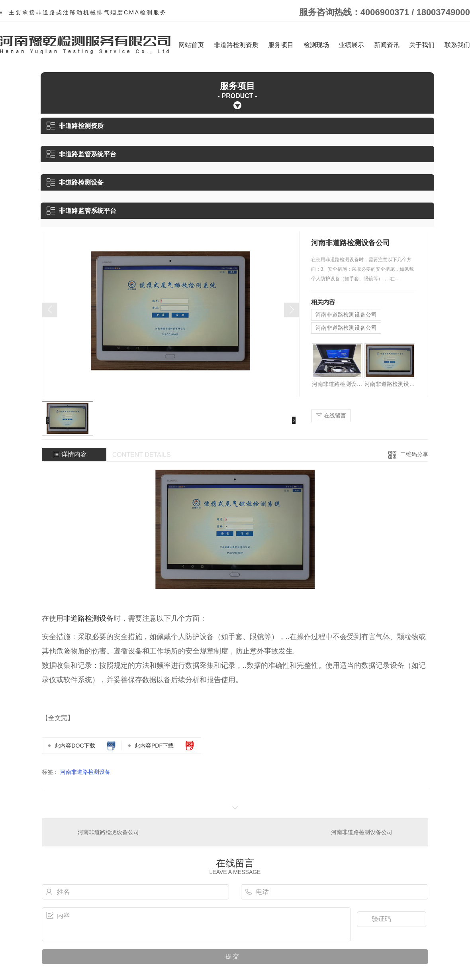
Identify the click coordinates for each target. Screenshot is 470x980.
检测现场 (316, 45)
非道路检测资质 (236, 45)
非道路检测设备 (75, 182)
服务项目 (281, 45)
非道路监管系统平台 (81, 154)
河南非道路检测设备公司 (346, 315)
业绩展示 (351, 45)
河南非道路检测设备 (85, 772)
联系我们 (457, 45)
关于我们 (422, 45)
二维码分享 (414, 454)
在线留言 (331, 416)
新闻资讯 (387, 45)
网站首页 (191, 45)
